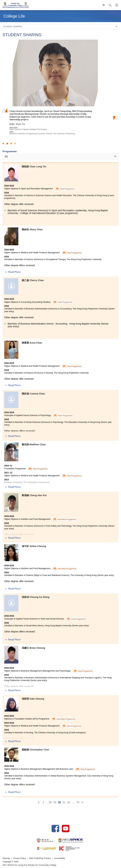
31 (64, 802)
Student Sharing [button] (60, 27)
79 (78, 802)
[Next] (82, 802)
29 (55, 802)
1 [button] (3, 144)
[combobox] (60, 157)
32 (69, 802)
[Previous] (39, 802)
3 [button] (11, 144)
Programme (10, 151)
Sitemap (6, 858)
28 (50, 802)
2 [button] (7, 144)
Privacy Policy (20, 858)
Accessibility (60, 858)
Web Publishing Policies (40, 858)
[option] (60, 86)
